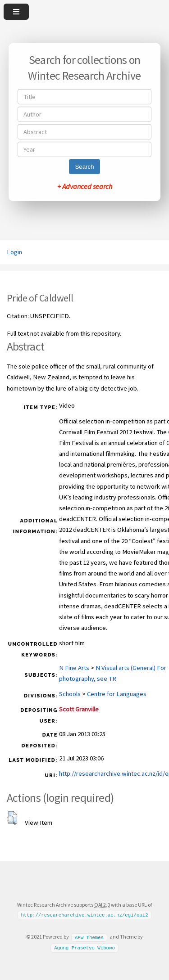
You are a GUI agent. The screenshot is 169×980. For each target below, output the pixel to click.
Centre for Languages (117, 694)
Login (14, 252)
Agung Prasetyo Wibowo (84, 948)
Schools (70, 694)
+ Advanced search (85, 186)
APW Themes (89, 937)
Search (84, 167)
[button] (12, 818)
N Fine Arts (74, 668)
